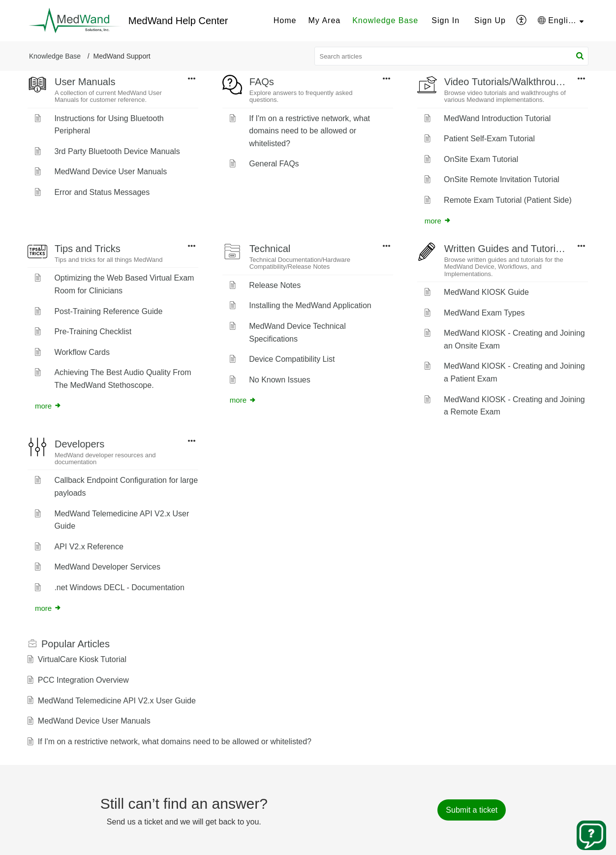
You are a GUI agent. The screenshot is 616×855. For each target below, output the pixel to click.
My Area (324, 20)
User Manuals (85, 82)
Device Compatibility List (292, 359)
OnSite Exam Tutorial (481, 159)
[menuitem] (285, 21)
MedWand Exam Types (484, 313)
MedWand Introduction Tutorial (497, 118)
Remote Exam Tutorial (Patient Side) (508, 200)
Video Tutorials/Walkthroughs (508, 82)
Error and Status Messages (102, 192)
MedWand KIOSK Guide (486, 292)
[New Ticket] (472, 810)
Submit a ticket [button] (472, 810)
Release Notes (275, 285)
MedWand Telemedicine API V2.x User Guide (117, 701)
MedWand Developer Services (107, 567)
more (438, 221)
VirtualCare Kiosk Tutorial (82, 659)
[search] (452, 56)
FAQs (262, 82)
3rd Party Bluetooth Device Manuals (117, 151)
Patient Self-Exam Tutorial (489, 139)
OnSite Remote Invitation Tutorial (502, 179)
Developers (79, 444)
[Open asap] (591, 835)
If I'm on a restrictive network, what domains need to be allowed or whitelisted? (309, 131)
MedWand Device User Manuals (110, 172)
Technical (270, 249)
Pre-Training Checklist (93, 332)
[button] (522, 21)
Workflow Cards (82, 352)
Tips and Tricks (88, 249)
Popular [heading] (76, 644)
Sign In (446, 20)
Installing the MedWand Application (310, 305)
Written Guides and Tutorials (506, 249)
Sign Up (490, 20)
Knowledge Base (385, 20)
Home (285, 20)
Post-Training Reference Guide (108, 311)
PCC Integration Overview (83, 680)
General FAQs (274, 164)
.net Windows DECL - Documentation (119, 587)
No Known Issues (280, 380)
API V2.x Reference (89, 547)
